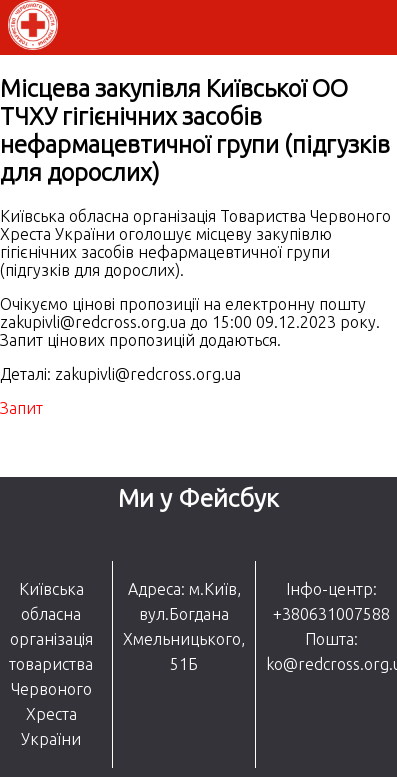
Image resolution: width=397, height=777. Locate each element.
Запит (21, 408)
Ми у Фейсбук (198, 498)
